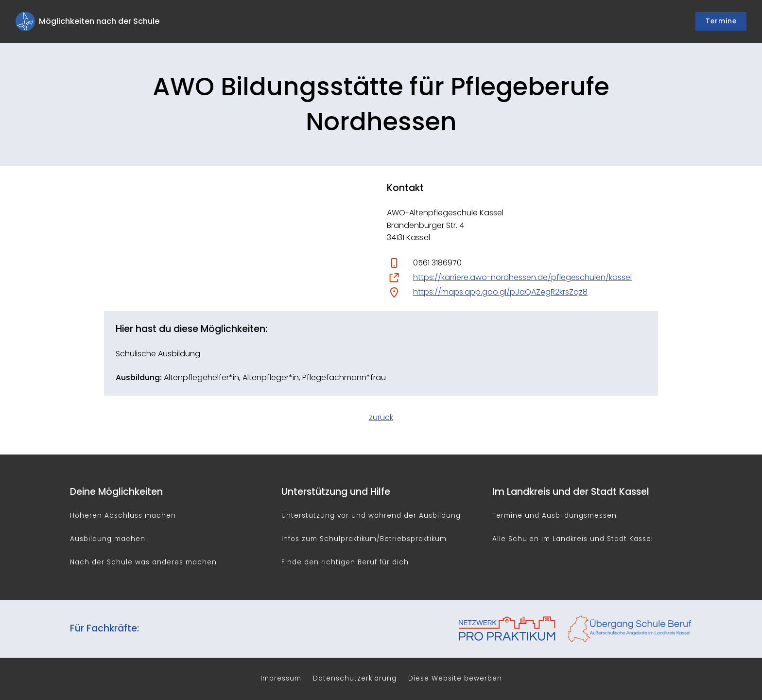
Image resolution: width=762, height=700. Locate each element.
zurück (381, 417)
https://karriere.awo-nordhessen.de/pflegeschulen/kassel (522, 277)
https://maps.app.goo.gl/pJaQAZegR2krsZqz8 (500, 292)
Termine (721, 21)
